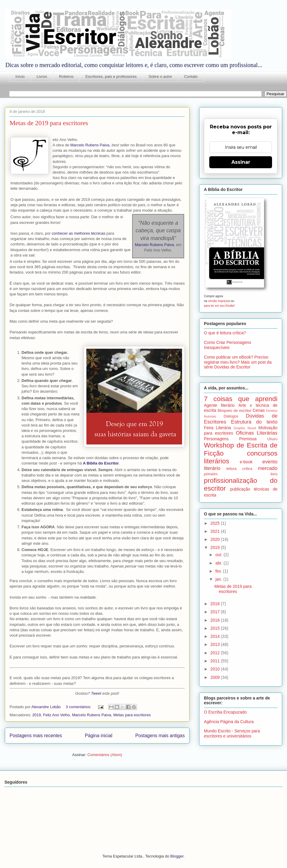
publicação (240, 489)
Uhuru (272, 439)
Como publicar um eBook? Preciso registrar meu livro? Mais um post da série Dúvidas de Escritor (238, 362)
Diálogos (231, 416)
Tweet (96, 693)
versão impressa (219, 301)
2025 (216, 523)
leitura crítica (239, 469)
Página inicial (99, 736)
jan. (219, 579)
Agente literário (219, 405)
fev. (219, 571)
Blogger (177, 856)
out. (219, 555)
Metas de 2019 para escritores (49, 123)
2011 (216, 661)
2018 (216, 604)
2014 (216, 636)
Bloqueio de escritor (235, 411)
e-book (246, 462)
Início (20, 76)
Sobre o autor (160, 76)
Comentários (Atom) (105, 755)
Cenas (259, 410)
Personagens (216, 439)
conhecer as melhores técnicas (78, 233)
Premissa (248, 439)
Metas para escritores (132, 715)
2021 (216, 531)
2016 (216, 620)
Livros (42, 76)
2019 (37, 715)
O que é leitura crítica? (225, 333)
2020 (216, 539)
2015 (216, 628)
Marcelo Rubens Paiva (90, 145)
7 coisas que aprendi (241, 399)
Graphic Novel (245, 428)
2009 (216, 677)
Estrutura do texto (254, 422)
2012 (216, 653)
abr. (219, 563)
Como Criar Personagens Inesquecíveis (228, 345)
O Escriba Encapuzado (225, 712)
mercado (268, 468)
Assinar (241, 162)
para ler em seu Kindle (219, 306)
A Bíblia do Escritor (101, 463)
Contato (191, 76)
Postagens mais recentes (36, 736)
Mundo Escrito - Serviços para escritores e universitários (232, 733)
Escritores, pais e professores (111, 76)
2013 (216, 644)
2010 (216, 669)
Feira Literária (217, 428)
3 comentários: (79, 707)
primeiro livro (241, 474)
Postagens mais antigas (160, 736)
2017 (216, 612)
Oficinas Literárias (257, 433)
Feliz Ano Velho (57, 715)
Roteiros (66, 76)
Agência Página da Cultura (229, 722)
